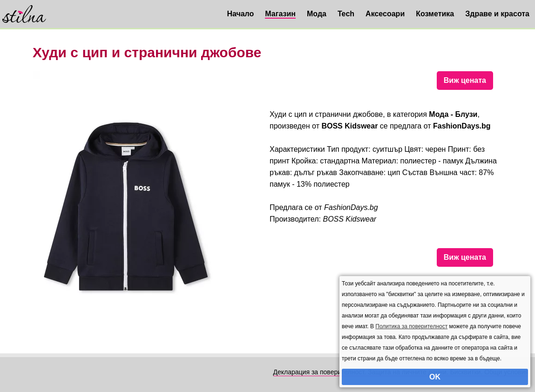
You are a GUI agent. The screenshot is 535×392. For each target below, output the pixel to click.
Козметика (435, 14)
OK (435, 377)
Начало (240, 14)
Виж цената (465, 80)
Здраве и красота (497, 14)
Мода (317, 14)
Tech (346, 14)
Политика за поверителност (411, 326)
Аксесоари (385, 14)
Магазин (280, 14)
